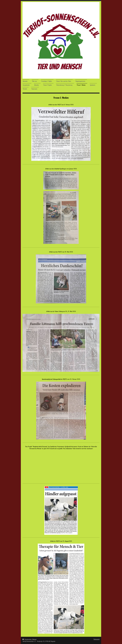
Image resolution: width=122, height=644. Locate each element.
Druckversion (27, 639)
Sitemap (34, 639)
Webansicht (96, 639)
